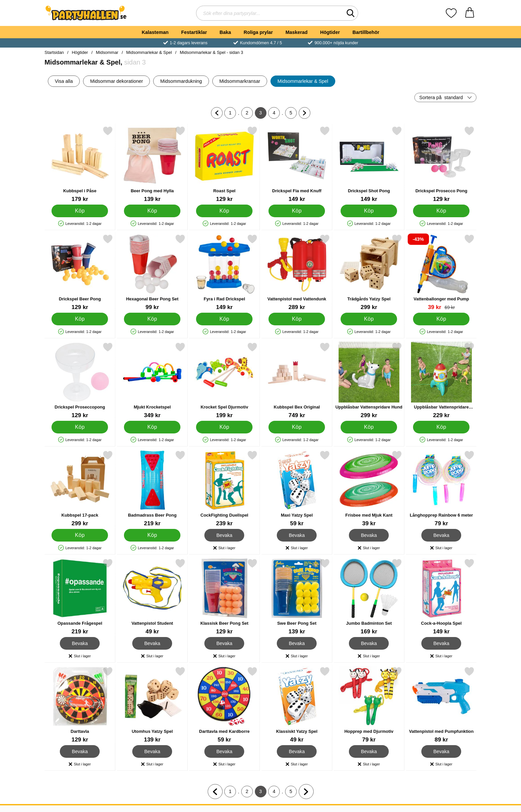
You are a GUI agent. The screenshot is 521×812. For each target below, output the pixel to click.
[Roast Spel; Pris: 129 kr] (224, 164)
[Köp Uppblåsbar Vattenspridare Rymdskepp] (441, 427)
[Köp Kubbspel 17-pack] (80, 535)
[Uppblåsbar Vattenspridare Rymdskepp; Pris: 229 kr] (441, 380)
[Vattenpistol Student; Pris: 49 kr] (152, 597)
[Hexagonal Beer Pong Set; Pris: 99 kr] (152, 272)
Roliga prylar (258, 32)
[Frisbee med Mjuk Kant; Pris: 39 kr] (369, 488)
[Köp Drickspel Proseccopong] (80, 427)
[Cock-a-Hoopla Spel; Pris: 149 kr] (441, 597)
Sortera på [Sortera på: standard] (441, 97)
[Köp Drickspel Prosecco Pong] (441, 211)
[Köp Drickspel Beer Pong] (80, 319)
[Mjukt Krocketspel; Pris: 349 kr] (152, 380)
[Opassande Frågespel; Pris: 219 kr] (80, 597)
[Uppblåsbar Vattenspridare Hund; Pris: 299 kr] (369, 380)
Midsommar (107, 52)
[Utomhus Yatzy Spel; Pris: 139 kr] (152, 705)
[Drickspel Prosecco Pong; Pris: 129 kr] (441, 164)
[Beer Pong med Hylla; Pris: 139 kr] (152, 164)
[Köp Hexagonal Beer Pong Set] (152, 319)
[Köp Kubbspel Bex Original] (297, 427)
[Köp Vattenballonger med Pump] (441, 319)
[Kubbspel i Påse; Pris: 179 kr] (80, 164)
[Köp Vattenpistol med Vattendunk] (297, 319)
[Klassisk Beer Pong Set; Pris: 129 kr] (224, 597)
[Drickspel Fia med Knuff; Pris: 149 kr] (297, 164)
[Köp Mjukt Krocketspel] (152, 427)
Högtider (330, 32)
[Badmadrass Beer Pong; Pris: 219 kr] (152, 488)
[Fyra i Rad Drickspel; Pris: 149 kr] (224, 272)
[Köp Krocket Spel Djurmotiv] (224, 427)
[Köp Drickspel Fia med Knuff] (297, 211)
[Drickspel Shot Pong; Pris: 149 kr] (369, 164)
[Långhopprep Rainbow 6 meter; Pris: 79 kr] (441, 488)
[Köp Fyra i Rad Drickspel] (224, 319)
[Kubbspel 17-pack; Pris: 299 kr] (80, 488)
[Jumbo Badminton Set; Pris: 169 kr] (369, 597)
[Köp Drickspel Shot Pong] (369, 211)
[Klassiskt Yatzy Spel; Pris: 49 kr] (297, 705)
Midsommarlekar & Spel (149, 52)
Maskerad (296, 32)
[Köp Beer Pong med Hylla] (152, 211)
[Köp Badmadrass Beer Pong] (152, 535)
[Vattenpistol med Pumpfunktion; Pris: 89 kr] (441, 705)
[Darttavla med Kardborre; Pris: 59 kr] (224, 705)
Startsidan (54, 52)
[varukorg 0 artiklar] (470, 13)
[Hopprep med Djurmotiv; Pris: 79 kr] (369, 705)
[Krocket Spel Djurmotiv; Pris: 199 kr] (224, 380)
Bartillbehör (366, 32)
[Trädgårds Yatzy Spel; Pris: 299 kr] (369, 272)
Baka (225, 32)
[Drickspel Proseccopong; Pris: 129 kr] (80, 380)
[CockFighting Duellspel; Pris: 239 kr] (224, 488)
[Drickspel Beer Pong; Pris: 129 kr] (80, 272)
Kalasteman (155, 32)
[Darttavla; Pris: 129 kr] (80, 705)
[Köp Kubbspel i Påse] (80, 211)
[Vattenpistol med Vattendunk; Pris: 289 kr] (297, 272)
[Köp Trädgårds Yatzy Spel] (369, 319)
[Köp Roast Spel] (224, 211)
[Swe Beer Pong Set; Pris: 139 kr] (297, 597)
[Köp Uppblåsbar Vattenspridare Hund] (369, 427)
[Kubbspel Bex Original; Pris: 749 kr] (297, 380)
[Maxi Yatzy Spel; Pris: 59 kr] (297, 488)
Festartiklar (194, 32)
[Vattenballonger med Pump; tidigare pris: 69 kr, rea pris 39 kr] (441, 272)
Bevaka (224, 535)
